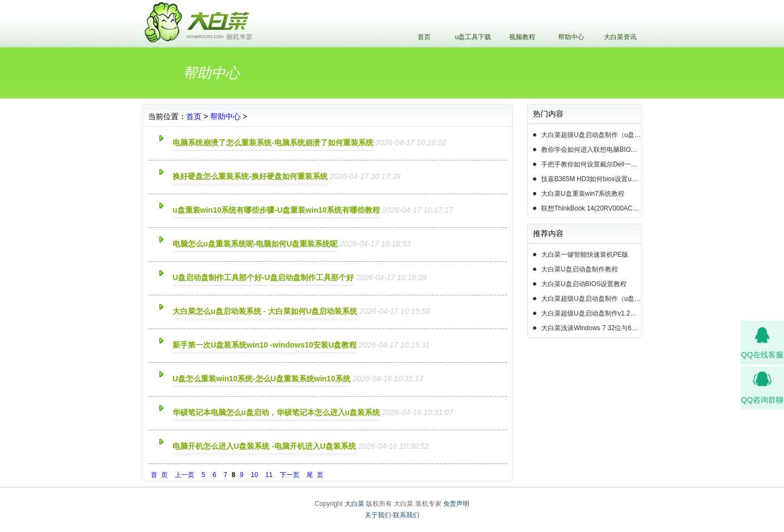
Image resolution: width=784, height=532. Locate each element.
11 (269, 475)
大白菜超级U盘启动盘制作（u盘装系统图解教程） (591, 135)
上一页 (185, 475)
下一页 (290, 475)
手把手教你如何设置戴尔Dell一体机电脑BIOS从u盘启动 (591, 164)
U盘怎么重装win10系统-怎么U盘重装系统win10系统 (262, 379)
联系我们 (406, 515)
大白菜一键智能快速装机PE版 (585, 255)
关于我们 (378, 515)
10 (255, 475)
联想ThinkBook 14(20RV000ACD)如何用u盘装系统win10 (591, 208)
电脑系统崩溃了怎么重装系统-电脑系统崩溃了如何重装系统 (273, 143)
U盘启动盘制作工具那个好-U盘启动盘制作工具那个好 (263, 277)
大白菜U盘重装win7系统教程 (583, 194)
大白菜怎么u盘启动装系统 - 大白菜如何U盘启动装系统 (265, 311)
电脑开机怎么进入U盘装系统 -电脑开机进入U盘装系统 (264, 446)
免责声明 (456, 504)
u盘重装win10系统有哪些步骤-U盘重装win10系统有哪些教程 (276, 210)
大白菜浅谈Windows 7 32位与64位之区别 (591, 328)
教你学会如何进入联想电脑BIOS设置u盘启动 (591, 150)
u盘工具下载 (473, 37)
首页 (424, 37)
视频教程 (522, 37)
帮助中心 (571, 37)
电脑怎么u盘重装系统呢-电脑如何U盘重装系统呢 (255, 244)
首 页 (159, 475)
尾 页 (315, 475)
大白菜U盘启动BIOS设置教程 (584, 284)
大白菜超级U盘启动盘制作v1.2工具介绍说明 (591, 313)
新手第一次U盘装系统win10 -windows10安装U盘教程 (265, 345)
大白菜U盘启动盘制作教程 (580, 269)
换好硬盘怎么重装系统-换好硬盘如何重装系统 (250, 176)
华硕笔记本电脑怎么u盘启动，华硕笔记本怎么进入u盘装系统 (276, 412)
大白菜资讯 (620, 37)
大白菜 (354, 504)
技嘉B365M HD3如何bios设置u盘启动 (591, 179)
